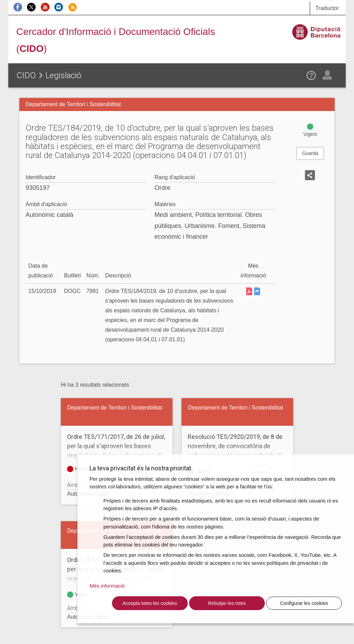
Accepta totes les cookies (150, 603)
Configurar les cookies (304, 603)
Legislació (63, 75)
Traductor (327, 8)
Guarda (310, 153)
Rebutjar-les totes (227, 603)
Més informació (107, 586)
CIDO (26, 75)
